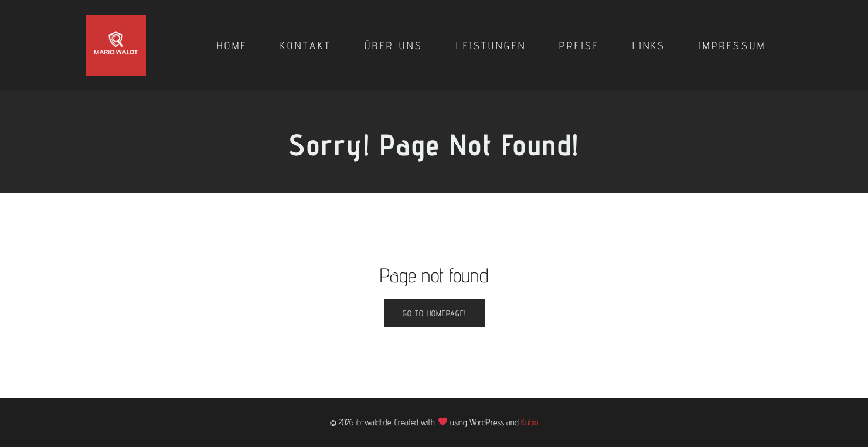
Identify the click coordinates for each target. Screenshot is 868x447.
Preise (579, 45)
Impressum (732, 45)
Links (649, 45)
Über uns (394, 45)
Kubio (530, 422)
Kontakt (306, 45)
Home (232, 45)
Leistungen (491, 45)
